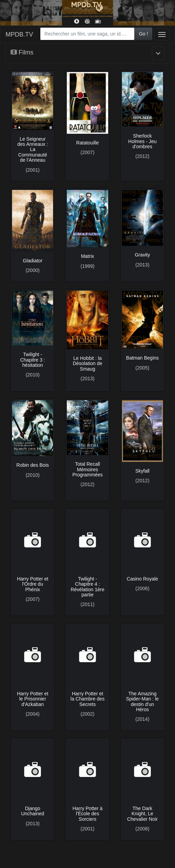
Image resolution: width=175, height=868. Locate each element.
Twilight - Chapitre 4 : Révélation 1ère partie (87, 587)
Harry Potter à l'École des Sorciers (87, 814)
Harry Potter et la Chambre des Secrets (88, 699)
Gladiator (33, 261)
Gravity (142, 255)
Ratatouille (87, 143)
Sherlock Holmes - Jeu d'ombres (142, 141)
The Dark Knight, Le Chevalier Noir (142, 814)
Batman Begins (142, 358)
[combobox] (87, 34)
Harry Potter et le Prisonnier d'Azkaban (33, 699)
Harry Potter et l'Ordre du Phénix (33, 584)
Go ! (143, 34)
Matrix (87, 256)
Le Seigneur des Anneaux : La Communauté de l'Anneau (33, 150)
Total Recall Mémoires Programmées (87, 469)
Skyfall (142, 471)
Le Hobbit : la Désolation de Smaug (87, 364)
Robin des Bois (33, 465)
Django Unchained (33, 811)
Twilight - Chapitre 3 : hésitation (32, 360)
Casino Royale (142, 579)
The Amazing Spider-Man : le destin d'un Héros (142, 702)
